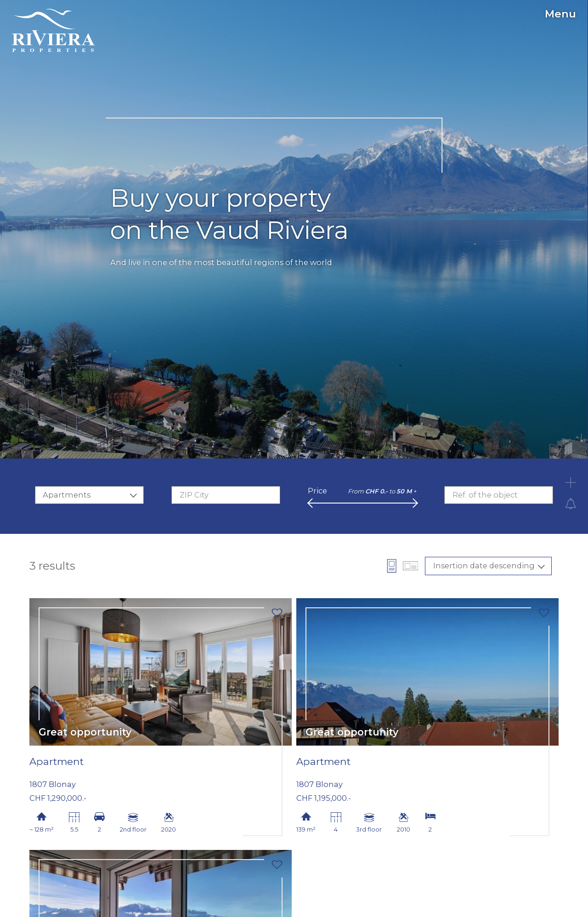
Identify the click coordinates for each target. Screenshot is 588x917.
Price (317, 491)
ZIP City (194, 495)
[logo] (53, 30)
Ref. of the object (485, 495)
